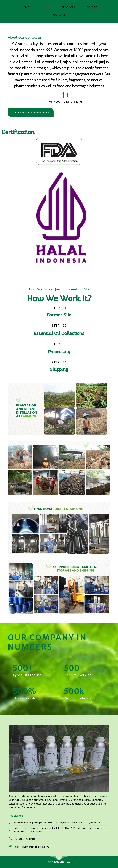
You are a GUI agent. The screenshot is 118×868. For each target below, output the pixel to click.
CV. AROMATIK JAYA (59, 862)
